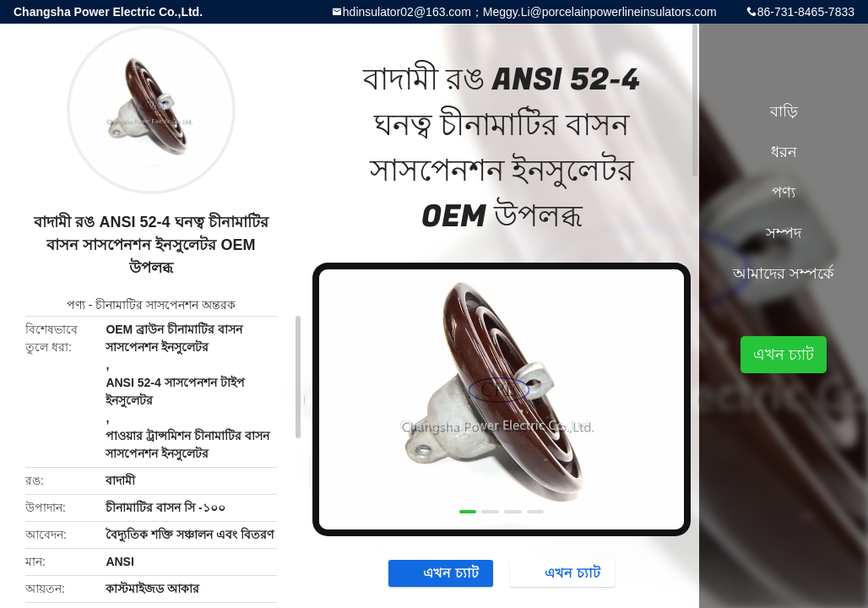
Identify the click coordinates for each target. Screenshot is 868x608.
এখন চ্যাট (442, 573)
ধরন (784, 152)
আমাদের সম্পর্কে (784, 274)
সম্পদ (784, 233)
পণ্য (76, 305)
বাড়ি (784, 111)
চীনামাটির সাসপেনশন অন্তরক (165, 305)
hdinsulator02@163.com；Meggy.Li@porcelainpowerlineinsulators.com (530, 12)
